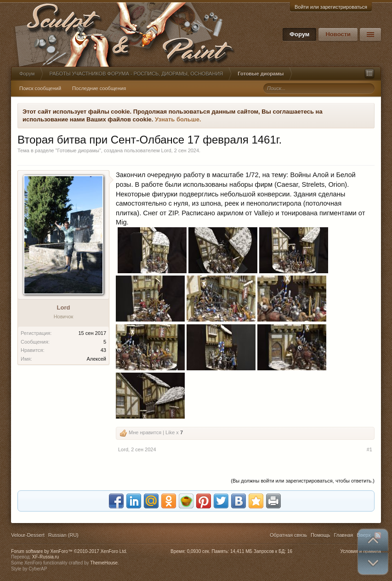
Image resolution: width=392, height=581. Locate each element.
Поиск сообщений (40, 88)
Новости (338, 34)
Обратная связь (288, 535)
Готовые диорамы (78, 150)
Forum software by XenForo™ (69, 551)
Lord (166, 150)
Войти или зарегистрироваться (331, 7)
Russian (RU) (63, 535)
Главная (343, 535)
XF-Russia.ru (45, 557)
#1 (369, 449)
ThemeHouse (104, 563)
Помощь (321, 535)
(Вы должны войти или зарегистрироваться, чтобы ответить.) (303, 481)
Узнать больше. (178, 119)
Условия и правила (361, 551)
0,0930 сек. (199, 551)
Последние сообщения (99, 88)
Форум (299, 34)
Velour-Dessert (28, 535)
